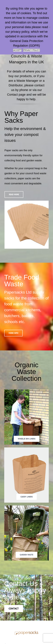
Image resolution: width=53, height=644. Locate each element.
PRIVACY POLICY (31, 50)
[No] (49, 27)
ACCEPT (17, 50)
